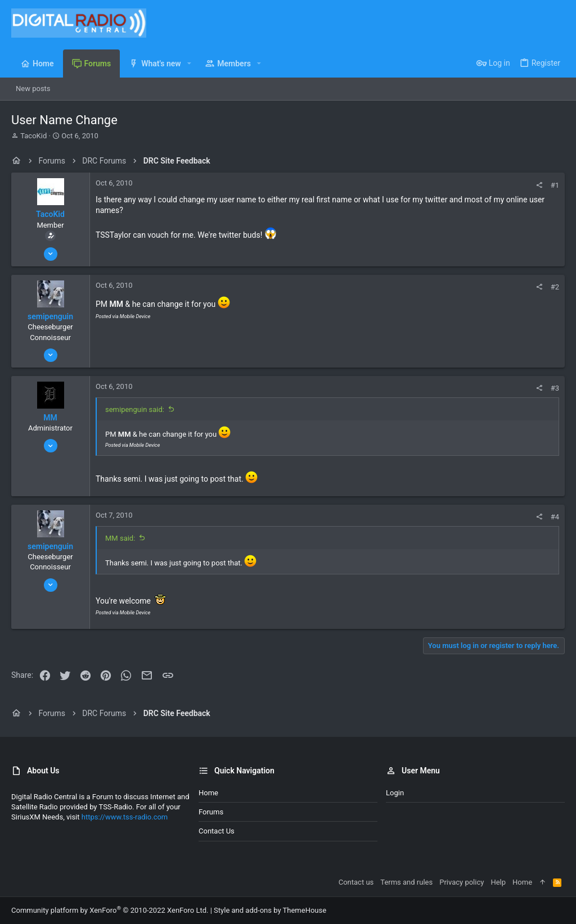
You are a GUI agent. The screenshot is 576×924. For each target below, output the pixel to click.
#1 (555, 185)
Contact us (217, 831)
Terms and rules (406, 882)
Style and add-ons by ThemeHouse (270, 910)
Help (498, 882)
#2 (555, 287)
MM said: (120, 538)
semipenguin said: (135, 409)
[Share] (539, 185)
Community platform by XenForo (110, 910)
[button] (189, 64)
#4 (555, 517)
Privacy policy (462, 882)
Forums (211, 812)
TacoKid (33, 136)
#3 (555, 388)
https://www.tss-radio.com (125, 817)
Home (208, 793)
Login (395, 793)
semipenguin (50, 316)
